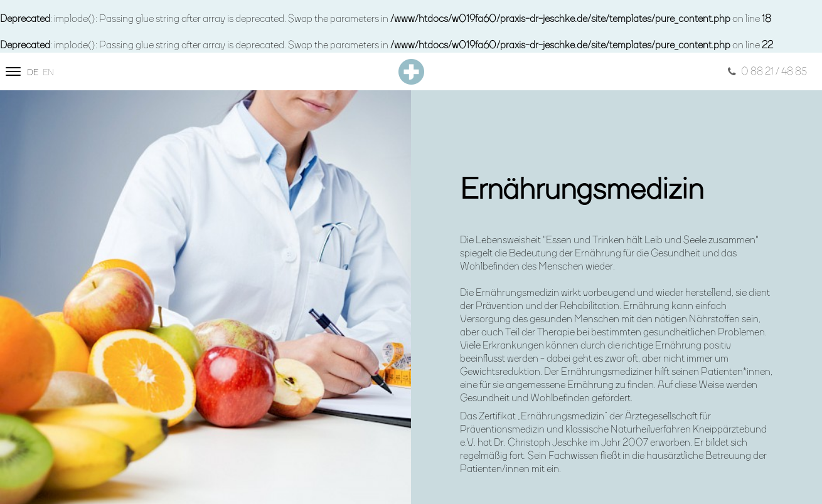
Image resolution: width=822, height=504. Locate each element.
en (48, 73)
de (33, 73)
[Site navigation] (13, 71)
